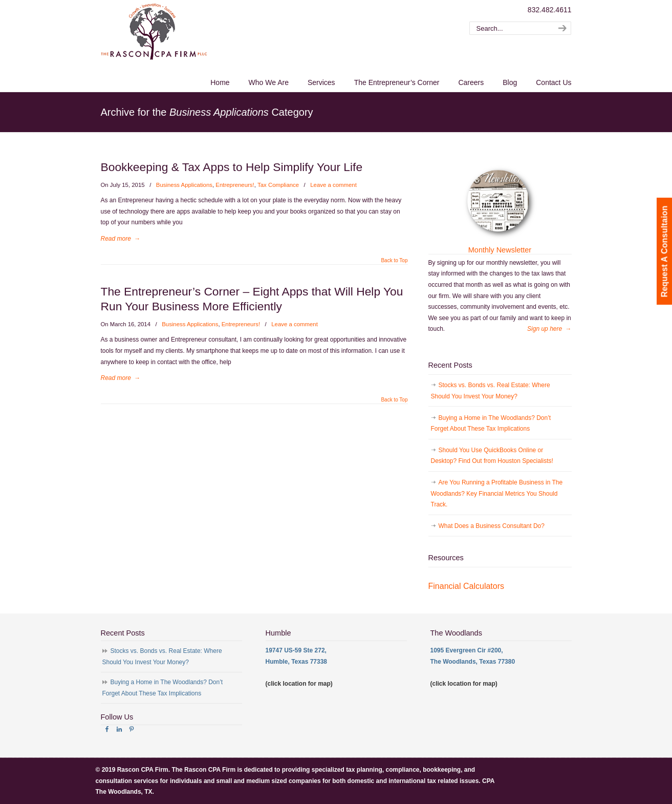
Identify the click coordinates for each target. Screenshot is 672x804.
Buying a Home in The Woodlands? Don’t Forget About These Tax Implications (491, 424)
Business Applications (184, 185)
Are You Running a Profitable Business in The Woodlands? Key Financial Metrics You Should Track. (497, 493)
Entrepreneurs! (235, 185)
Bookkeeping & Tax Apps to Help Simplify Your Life (232, 167)
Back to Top (394, 261)
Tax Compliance (278, 185)
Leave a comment (333, 185)
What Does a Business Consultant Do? (492, 526)
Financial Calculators (467, 586)
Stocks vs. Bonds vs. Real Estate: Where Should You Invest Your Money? (491, 391)
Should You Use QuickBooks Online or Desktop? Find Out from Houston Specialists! (492, 456)
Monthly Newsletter (500, 250)
